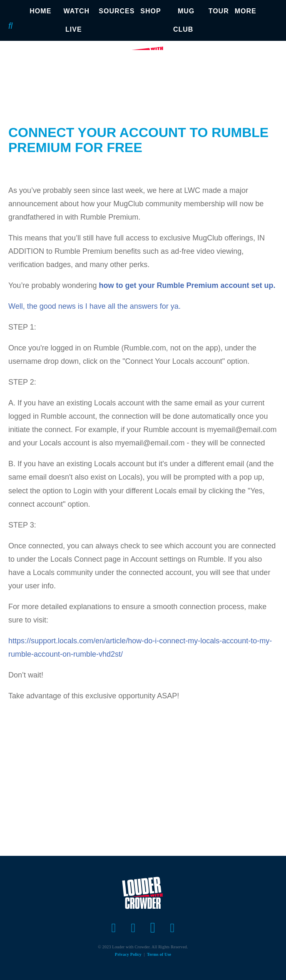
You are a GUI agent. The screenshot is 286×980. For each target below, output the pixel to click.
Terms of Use (159, 954)
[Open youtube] (173, 928)
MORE (246, 11)
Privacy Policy (128, 954)
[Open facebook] (114, 928)
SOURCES (117, 11)
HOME (40, 11)
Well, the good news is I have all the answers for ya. (95, 306)
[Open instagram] (153, 928)
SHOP (150, 11)
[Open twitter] (133, 928)
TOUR (219, 11)
